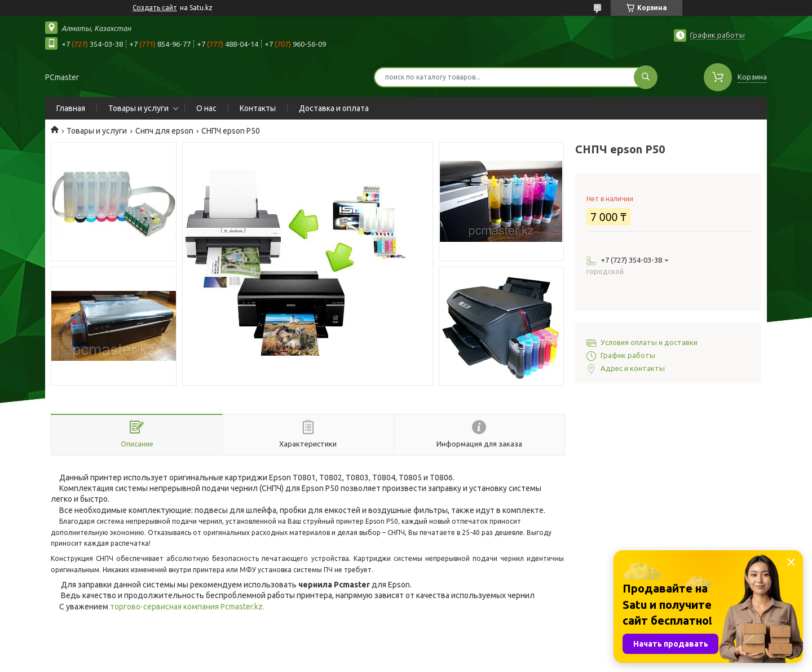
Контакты (258, 108)
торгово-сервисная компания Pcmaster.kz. (187, 607)
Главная (71, 108)
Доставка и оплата (334, 108)
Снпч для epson (164, 131)
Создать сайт (155, 8)
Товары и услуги (138, 108)
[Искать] (646, 77)
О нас (206, 108)
